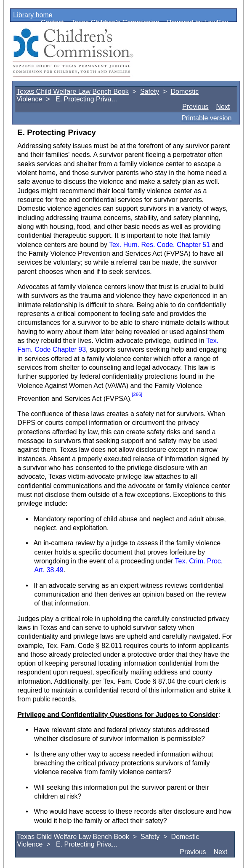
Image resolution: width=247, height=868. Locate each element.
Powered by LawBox (197, 23)
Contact (52, 23)
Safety (150, 92)
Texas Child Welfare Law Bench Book (73, 92)
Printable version (206, 118)
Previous (195, 107)
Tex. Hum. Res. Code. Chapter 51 (159, 245)
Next (223, 107)
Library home (33, 15)
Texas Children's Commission (115, 23)
